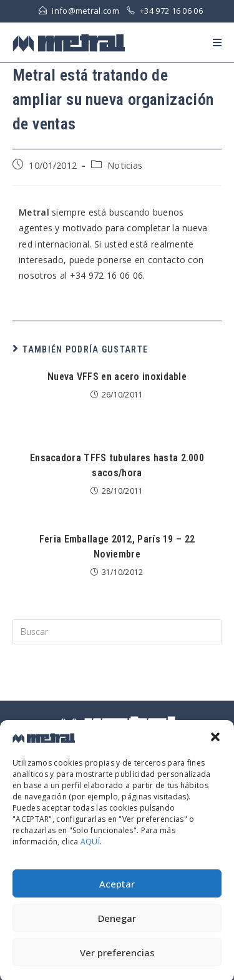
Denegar (117, 926)
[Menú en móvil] (217, 42)
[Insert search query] (117, 632)
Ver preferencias (117, 960)
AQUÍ (90, 850)
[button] (215, 745)
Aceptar (117, 891)
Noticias (125, 165)
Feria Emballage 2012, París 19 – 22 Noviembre (117, 547)
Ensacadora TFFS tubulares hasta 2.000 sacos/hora (117, 465)
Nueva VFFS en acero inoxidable (117, 377)
